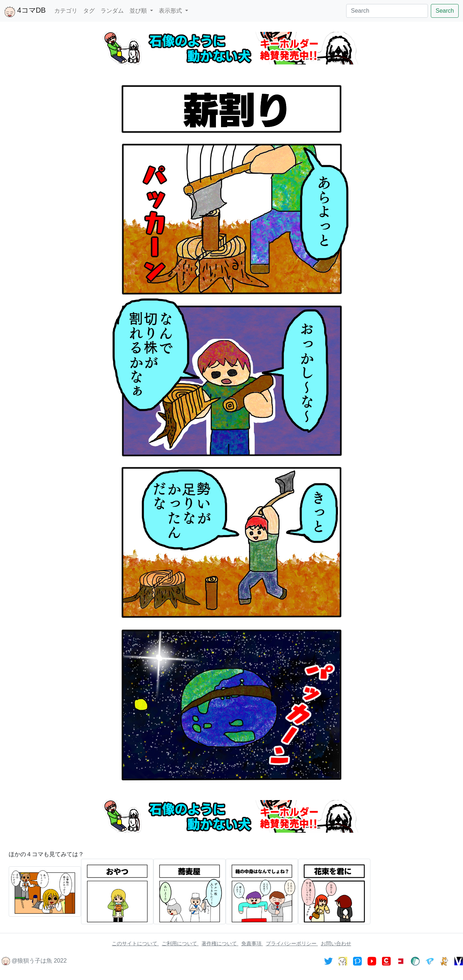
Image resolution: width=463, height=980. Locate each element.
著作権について (220, 943)
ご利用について (180, 943)
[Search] (387, 11)
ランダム (112, 11)
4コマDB (25, 12)
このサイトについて (135, 943)
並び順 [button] (139, 11)
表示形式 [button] (171, 11)
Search (445, 11)
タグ (89, 11)
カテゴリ (66, 11)
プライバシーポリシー (292, 943)
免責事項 (252, 943)
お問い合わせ (336, 943)
